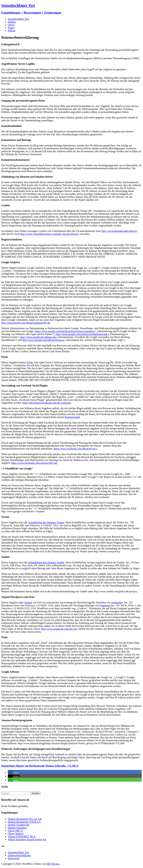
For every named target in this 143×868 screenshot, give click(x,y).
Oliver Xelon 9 (16, 834)
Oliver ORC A (15, 831)
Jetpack (28, 602)
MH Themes (53, 864)
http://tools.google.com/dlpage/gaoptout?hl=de (26, 323)
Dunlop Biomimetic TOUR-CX (24, 822)
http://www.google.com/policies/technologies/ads (82, 334)
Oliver (11, 25)
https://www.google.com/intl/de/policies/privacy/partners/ (65, 331)
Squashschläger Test (18, 19)
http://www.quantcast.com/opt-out (59, 629)
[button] (14, 772)
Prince (11, 28)
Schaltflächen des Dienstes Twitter (46, 522)
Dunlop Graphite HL (19, 825)
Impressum (14, 858)
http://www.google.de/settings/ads (38, 337)
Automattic (117, 602)
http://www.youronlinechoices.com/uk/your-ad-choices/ (50, 234)
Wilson (12, 31)
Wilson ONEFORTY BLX (22, 837)
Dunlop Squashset (17, 828)
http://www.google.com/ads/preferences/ (44, 340)
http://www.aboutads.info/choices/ (119, 231)
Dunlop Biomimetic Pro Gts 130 (25, 819)
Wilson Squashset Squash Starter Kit (27, 839)
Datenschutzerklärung (19, 855)
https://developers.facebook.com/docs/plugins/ (47, 403)
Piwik (30, 362)
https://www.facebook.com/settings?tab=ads (34, 463)
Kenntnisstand (72, 417)
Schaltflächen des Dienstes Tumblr (46, 562)
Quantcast (105, 605)
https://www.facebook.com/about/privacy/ (75, 449)
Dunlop (12, 22)
